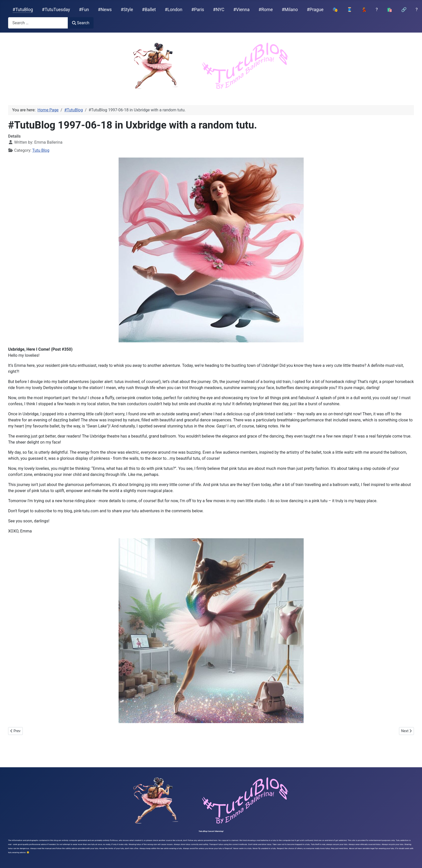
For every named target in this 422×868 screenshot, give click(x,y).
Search (81, 23)
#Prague (315, 10)
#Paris (198, 10)
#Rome (265, 10)
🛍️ (389, 10)
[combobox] (38, 23)
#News (105, 10)
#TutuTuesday (56, 10)
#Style (127, 10)
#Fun (84, 10)
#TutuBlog (23, 10)
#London (174, 10)
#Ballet (149, 10)
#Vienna (241, 10)
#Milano (290, 10)
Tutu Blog (41, 150)
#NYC (219, 10)
